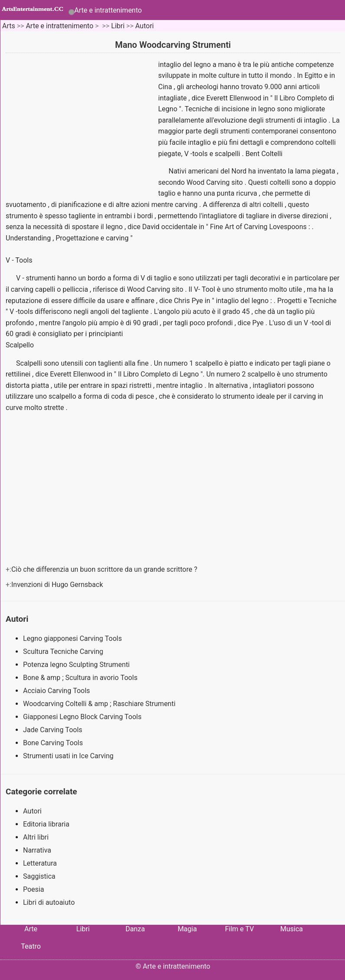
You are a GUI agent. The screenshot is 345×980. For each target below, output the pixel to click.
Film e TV (240, 929)
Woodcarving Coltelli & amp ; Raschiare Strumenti (100, 704)
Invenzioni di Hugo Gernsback (58, 585)
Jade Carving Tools (53, 730)
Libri (118, 26)
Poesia (33, 889)
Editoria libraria (46, 824)
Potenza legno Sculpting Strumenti (77, 665)
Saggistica (39, 876)
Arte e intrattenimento (108, 10)
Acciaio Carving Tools (57, 691)
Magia (187, 929)
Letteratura (40, 863)
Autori (144, 26)
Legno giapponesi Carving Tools (73, 638)
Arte (31, 929)
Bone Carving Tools (54, 743)
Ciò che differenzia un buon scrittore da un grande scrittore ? (105, 569)
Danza (135, 929)
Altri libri (36, 837)
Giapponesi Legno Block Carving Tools (83, 717)
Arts (9, 26)
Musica (292, 929)
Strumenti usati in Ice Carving (69, 756)
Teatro (31, 946)
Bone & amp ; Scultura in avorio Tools (81, 678)
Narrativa (37, 850)
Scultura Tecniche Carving (64, 652)
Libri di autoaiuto (49, 902)
